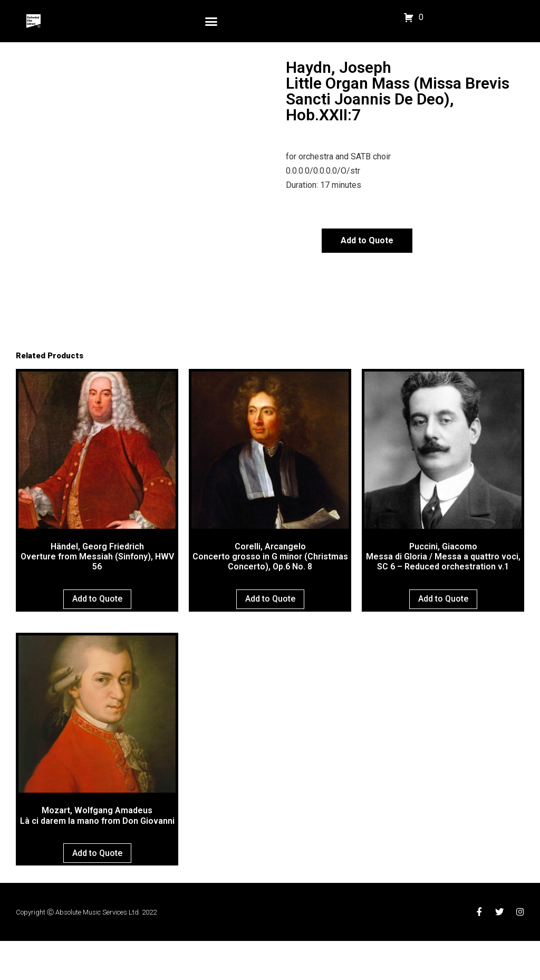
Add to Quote (367, 240)
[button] (211, 21)
